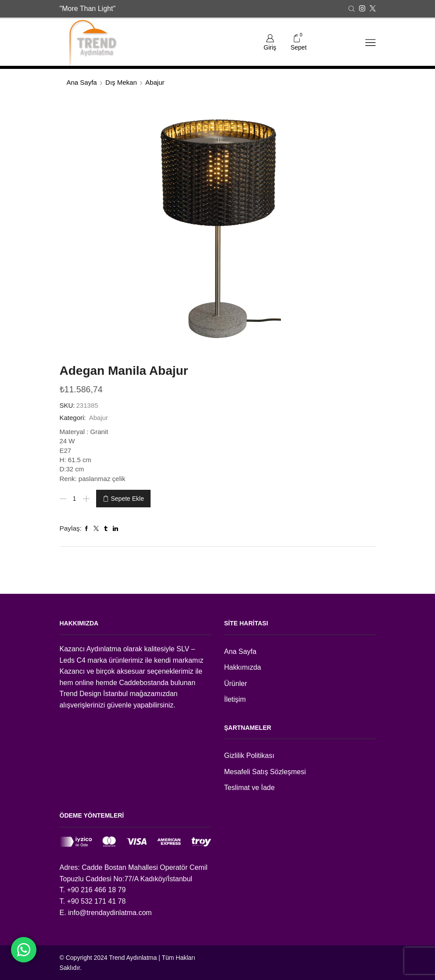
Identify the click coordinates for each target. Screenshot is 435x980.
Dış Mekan (121, 82)
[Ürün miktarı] (75, 499)
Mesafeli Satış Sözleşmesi (265, 772)
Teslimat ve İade (250, 788)
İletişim (235, 699)
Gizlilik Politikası (249, 756)
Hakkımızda (243, 667)
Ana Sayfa (82, 82)
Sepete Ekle (128, 499)
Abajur (155, 82)
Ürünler (236, 684)
